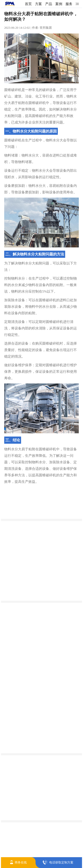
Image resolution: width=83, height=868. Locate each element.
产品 (49, 4)
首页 (28, 4)
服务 (69, 4)
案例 (59, 4)
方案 (38, 4)
